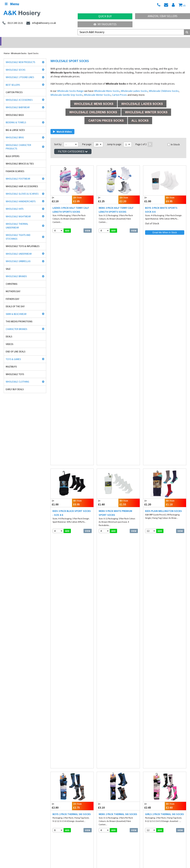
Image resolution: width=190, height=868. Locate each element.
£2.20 (129, 195)
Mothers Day (13, 287)
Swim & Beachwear (16, 309)
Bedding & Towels (16, 118)
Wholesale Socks (19, 48)
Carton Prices (14, 87)
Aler (99, 728)
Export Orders (105, 778)
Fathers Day (13, 294)
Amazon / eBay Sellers (163, 16)
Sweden (72, 844)
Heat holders (103, 731)
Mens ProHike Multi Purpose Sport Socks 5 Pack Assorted (71, 504)
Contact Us (149, 774)
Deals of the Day (15, 302)
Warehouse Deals (119, 40)
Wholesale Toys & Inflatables (23, 241)
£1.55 (129, 269)
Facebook (107, 855)
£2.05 (83, 195)
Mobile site (148, 782)
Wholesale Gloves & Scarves (22, 189)
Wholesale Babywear (18, 103)
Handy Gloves (57, 731)
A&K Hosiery (23, 855)
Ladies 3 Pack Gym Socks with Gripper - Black (71, 429)
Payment (103, 770)
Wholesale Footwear (18, 174)
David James (57, 728)
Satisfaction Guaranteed (155, 778)
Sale (8, 264)
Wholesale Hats (15, 204)
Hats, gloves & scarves (14, 774)
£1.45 (61, 494)
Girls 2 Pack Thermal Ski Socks (164, 352)
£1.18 (175, 269)
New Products (55, 778)
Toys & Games (13, 354)
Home (7, 48)
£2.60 (175, 344)
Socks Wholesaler (40, 855)
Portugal (93, 844)
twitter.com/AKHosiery (60, 805)
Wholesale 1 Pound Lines (20, 72)
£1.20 (154, 269)
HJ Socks (148, 731)
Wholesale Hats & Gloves (87, 855)
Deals (9, 332)
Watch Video (62, 127)
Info (100, 766)
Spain (83, 844)
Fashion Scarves (15, 166)
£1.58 (129, 494)
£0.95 (175, 195)
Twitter (118, 855)
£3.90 (175, 419)
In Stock (174, 140)
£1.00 (154, 195)
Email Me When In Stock (165, 228)
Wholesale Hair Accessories (22, 181)
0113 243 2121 (106, 805)
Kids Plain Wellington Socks (163, 278)
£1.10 (108, 643)
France (42, 844)
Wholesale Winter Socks (97, 90)
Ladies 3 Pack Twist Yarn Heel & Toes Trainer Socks (164, 504)
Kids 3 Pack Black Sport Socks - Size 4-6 (72, 280)
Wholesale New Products (20, 57)
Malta (104, 844)
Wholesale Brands (16, 271)
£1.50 (83, 419)
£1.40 (83, 494)
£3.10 (108, 344)
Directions (104, 826)
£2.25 (108, 195)
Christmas (12, 279)
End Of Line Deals (15, 347)
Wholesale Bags (15, 110)
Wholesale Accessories (19, 95)
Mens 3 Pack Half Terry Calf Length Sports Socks (116, 205)
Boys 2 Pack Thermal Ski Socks (72, 352)
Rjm (6, 728)
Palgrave (148, 739)
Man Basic (9, 731)
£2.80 (61, 344)
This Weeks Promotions (19, 317)
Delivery (147, 766)
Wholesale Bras (15, 133)
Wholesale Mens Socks (107, 86)
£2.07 (72, 568)
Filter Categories (73, 147)
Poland (61, 844)
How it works (105, 782)
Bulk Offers (13, 151)
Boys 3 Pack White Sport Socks (114, 579)
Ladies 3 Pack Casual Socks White (162, 429)
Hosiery (52, 774)
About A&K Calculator (109, 786)
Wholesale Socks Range (70, 86)
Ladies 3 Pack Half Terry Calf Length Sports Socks (71, 205)
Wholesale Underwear (19, 249)
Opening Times (106, 830)
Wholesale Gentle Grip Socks (67, 90)
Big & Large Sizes (15, 125)
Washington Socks (106, 735)
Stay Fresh (9, 735)
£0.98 (129, 568)
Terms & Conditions (108, 774)
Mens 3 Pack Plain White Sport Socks (118, 653)
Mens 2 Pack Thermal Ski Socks (118, 352)
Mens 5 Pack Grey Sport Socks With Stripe (71, 653)
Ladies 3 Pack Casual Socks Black (116, 429)
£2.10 (61, 195)
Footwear (8, 778)
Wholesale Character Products (18, 142)
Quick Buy (105, 16)
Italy (52, 844)
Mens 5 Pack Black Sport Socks (160, 579)
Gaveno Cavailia (58, 739)
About (146, 826)
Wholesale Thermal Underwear (17, 221)
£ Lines (52, 766)
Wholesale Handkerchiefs (21, 197)
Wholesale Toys (15, 369)
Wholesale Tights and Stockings (18, 232)
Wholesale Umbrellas (18, 256)
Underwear (54, 770)
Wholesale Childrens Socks (164, 86)
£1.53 (165, 568)
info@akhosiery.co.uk (155, 805)
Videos (9, 339)
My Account (71, 40)
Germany (31, 844)
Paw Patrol (149, 743)
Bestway (8, 743)
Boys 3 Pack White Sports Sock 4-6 (161, 205)
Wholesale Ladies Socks (134, 86)
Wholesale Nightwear (18, 212)
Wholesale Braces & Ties (20, 159)
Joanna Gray (150, 735)
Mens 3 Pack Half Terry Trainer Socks (72, 579)
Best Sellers (13, 80)
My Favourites (105, 24)
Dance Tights (10, 747)
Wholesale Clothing (17, 377)
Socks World (56, 743)
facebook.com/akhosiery (16, 805)
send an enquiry (108, 808)
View (88, 226)
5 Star (146, 728)
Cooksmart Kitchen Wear (15, 739)
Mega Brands (103, 739)
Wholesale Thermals (62, 855)
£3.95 (108, 419)
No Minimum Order (24, 40)
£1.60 (108, 269)
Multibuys (11, 362)
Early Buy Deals (15, 384)
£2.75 (83, 344)
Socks (6, 766)
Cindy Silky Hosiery (59, 735)
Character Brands (16, 324)
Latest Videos (166, 40)
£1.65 (61, 643)
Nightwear (9, 770)
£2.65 (154, 344)
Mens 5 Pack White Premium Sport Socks (115, 280)
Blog (145, 770)
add (67, 226)
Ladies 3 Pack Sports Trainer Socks (117, 504)
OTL (99, 743)
